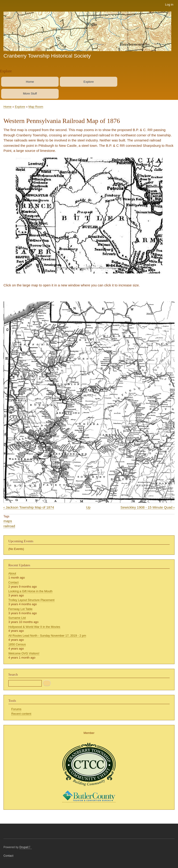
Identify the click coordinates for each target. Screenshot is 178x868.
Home (30, 82)
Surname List (17, 618)
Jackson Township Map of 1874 (29, 507)
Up (88, 507)
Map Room (36, 107)
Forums (16, 709)
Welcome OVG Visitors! (24, 653)
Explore (89, 82)
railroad (9, 526)
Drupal (26, 847)
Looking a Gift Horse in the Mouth (30, 591)
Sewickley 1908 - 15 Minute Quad (148, 507)
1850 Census (17, 644)
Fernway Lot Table (20, 609)
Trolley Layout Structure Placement (31, 600)
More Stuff (30, 94)
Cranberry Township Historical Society (47, 56)
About (12, 573)
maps (8, 521)
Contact (13, 582)
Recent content (21, 714)
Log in (169, 5)
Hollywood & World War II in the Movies (34, 627)
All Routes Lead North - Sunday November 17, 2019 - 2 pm (47, 636)
